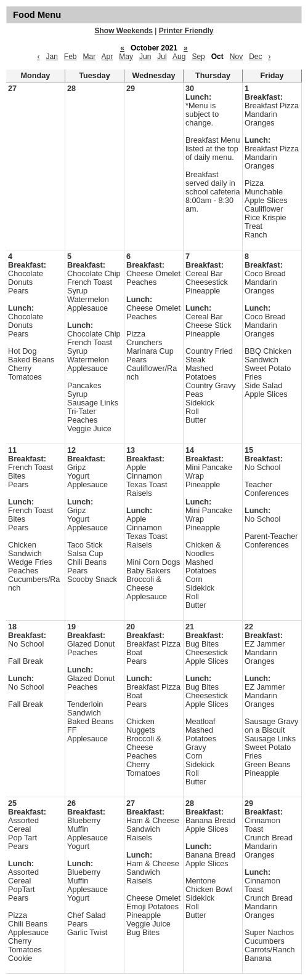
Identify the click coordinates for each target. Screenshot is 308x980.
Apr (107, 57)
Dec (255, 57)
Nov (236, 57)
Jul (162, 57)
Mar (90, 57)
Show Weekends (124, 31)
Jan (51, 57)
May (126, 57)
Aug (179, 57)
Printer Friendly (186, 31)
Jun (145, 57)
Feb (71, 57)
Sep (198, 57)
